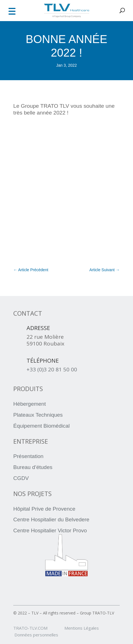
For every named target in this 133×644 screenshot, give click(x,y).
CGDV (21, 478)
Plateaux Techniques (38, 415)
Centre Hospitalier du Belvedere (51, 520)
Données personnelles (36, 635)
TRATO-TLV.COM (38, 628)
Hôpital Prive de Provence (44, 509)
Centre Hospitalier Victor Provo (50, 530)
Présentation (28, 456)
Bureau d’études (33, 467)
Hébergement (30, 404)
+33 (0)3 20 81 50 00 (52, 369)
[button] (12, 11)
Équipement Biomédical (42, 426)
